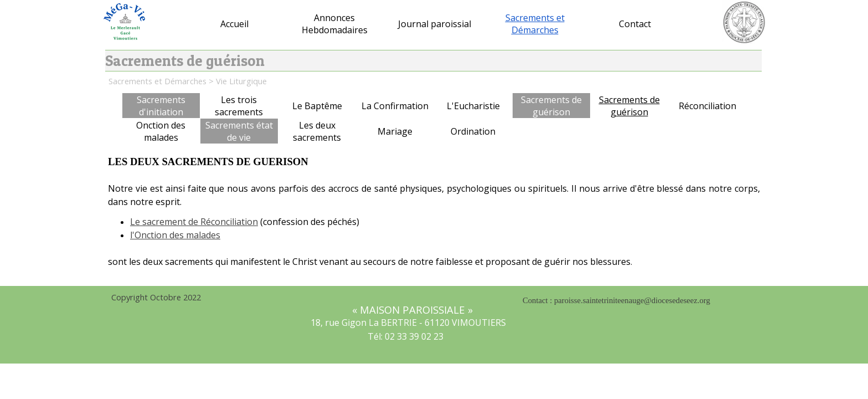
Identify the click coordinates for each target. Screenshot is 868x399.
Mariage (395, 131)
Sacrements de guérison (629, 106)
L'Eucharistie (473, 106)
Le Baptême (317, 106)
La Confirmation (395, 106)
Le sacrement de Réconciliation (194, 222)
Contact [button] (635, 24)
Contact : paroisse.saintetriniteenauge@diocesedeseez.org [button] (616, 300)
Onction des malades (161, 131)
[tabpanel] (434, 217)
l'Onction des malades (175, 235)
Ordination (473, 131)
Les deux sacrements (317, 131)
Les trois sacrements (239, 106)
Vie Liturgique (241, 81)
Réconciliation (707, 106)
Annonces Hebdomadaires (335, 24)
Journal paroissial (435, 24)
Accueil (234, 24)
